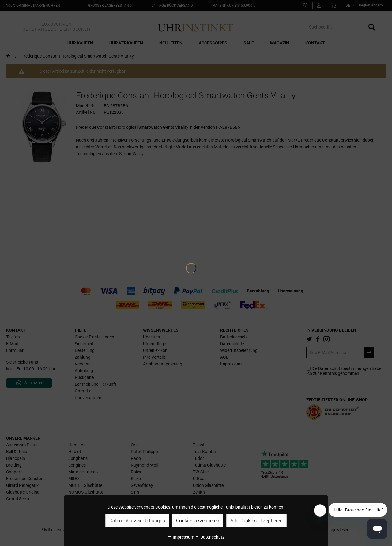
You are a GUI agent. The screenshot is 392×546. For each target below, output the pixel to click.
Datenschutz (210, 537)
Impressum (181, 537)
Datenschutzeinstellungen (137, 521)
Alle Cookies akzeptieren (256, 521)
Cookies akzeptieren (198, 521)
